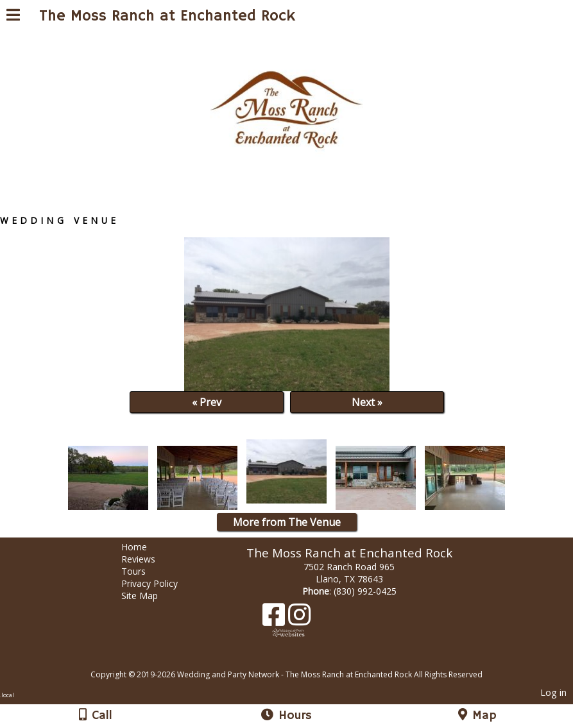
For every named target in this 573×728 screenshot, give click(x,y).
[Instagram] (299, 619)
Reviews (148, 559)
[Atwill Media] (298, 660)
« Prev (207, 402)
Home (144, 547)
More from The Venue (287, 522)
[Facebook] (275, 619)
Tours (143, 571)
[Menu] (13, 17)
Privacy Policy (159, 583)
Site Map (149, 596)
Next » (367, 402)
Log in (553, 692)
